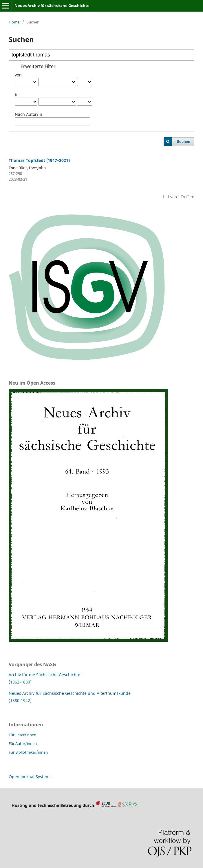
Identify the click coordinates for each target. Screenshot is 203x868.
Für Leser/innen (22, 735)
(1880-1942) (20, 700)
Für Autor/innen (23, 743)
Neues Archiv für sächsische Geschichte (52, 6)
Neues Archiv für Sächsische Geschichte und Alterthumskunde (70, 693)
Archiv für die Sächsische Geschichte (44, 675)
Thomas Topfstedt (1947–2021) (39, 160)
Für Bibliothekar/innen (28, 752)
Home (14, 22)
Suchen (183, 141)
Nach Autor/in (29, 114)
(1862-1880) (20, 682)
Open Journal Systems (30, 777)
